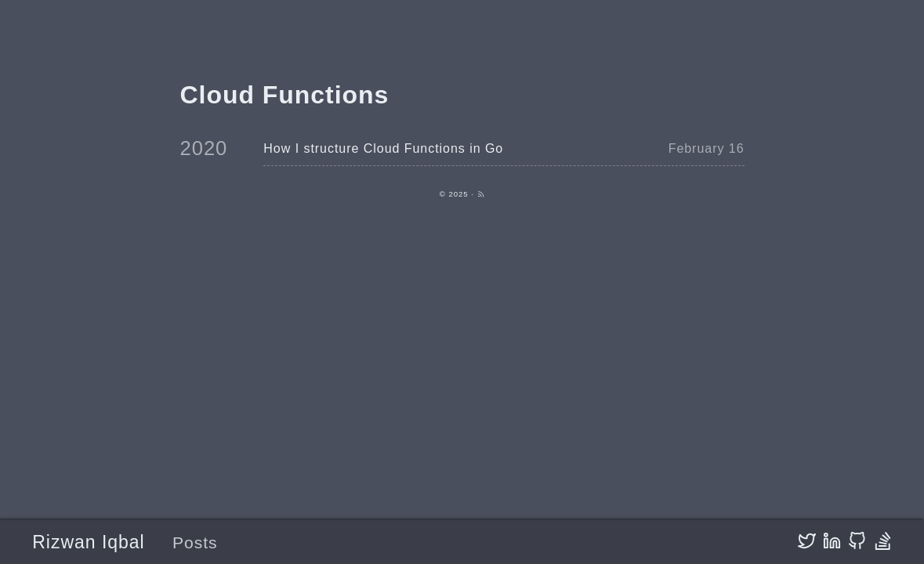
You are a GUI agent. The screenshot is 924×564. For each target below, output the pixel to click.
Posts (195, 542)
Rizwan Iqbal (88, 542)
